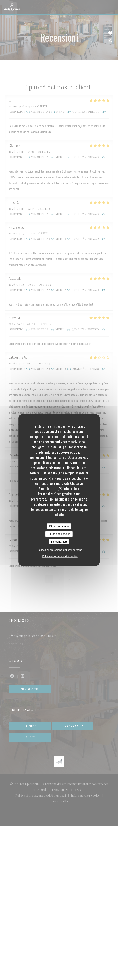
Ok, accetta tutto (59, 526)
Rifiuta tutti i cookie (59, 534)
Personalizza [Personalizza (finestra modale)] (59, 541)
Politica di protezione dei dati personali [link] (60, 550)
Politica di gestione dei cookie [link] (60, 556)
